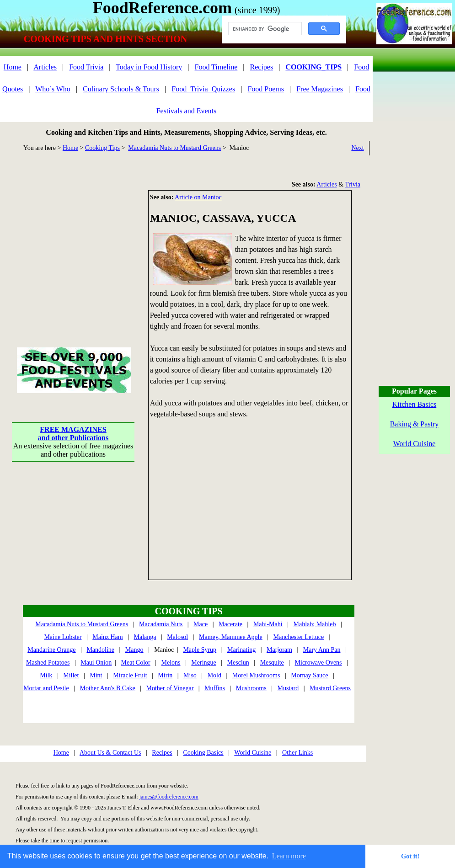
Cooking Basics (203, 753)
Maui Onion (96, 663)
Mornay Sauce (309, 675)
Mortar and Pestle (46, 688)
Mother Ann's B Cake (108, 688)
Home (13, 67)
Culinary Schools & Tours (121, 89)
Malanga (145, 637)
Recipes (262, 67)
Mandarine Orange (51, 650)
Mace (201, 624)
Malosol (177, 637)
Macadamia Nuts (161, 624)
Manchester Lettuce (299, 637)
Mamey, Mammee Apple (231, 637)
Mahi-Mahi (268, 624)
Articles (45, 67)
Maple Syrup (200, 650)
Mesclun (238, 663)
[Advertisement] (73, 247)
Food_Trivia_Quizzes (203, 89)
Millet (71, 675)
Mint (96, 675)
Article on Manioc (198, 197)
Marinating (241, 650)
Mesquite (272, 663)
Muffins (215, 688)
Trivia (353, 184)
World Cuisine (253, 753)
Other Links (297, 753)
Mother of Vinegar (170, 688)
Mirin (165, 675)
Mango (134, 650)
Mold (214, 675)
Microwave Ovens (318, 663)
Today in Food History (149, 67)
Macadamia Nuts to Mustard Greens (174, 148)
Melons (171, 663)
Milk (46, 675)
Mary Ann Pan (322, 650)
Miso (190, 675)
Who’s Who (53, 89)
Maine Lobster (63, 637)
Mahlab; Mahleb (314, 624)
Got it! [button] (410, 856)
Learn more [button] (289, 856)
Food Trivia (86, 67)
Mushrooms (251, 688)
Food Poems (266, 89)
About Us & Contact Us (110, 753)
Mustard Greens (330, 688)
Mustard (288, 688)
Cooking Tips (102, 148)
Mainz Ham (107, 637)
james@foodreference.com (169, 797)
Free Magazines (320, 89)
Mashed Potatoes (48, 663)
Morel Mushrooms (256, 675)
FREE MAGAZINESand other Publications (73, 434)
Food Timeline (216, 67)
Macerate (230, 624)
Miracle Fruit (130, 675)
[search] (264, 29)
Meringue (203, 663)
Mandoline (100, 650)
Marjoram (279, 650)
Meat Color (136, 663)
